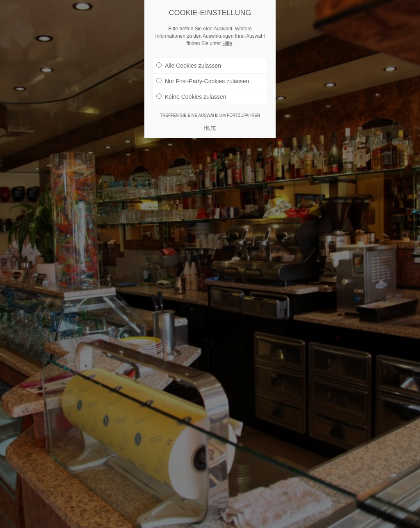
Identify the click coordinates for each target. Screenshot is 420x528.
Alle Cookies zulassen (189, 66)
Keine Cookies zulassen (191, 97)
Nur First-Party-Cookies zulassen (203, 81)
